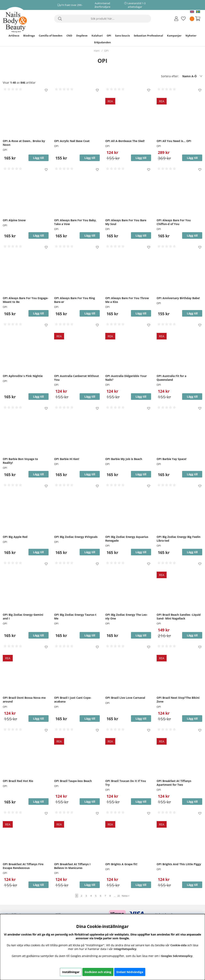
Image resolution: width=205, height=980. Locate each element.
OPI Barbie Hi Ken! (67, 459)
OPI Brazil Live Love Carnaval (125, 698)
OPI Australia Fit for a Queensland (171, 378)
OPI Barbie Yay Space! (172, 459)
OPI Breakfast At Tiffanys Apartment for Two (174, 783)
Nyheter (191, 36)
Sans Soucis (122, 36)
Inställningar (71, 972)
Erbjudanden (102, 42)
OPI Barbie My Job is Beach (124, 459)
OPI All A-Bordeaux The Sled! (125, 141)
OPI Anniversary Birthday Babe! (178, 298)
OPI (109, 36)
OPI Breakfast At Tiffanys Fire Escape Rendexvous (23, 866)
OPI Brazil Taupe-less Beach (73, 781)
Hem (97, 51)
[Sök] (103, 19)
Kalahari (97, 36)
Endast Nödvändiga (130, 972)
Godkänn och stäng (98, 972)
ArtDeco (14, 36)
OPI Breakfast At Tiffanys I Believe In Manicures (72, 866)
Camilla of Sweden (51, 36)
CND (69, 36)
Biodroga (29, 36)
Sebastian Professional (148, 36)
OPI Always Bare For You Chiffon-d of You (174, 222)
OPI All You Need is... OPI (174, 141)
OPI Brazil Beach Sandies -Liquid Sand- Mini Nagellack (179, 617)
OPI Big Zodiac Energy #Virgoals (76, 537)
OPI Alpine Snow (14, 220)
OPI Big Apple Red (15, 537)
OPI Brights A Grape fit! (121, 864)
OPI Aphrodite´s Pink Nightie (23, 376)
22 (119, 896)
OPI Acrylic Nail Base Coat (72, 141)
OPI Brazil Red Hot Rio (18, 781)
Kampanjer (174, 36)
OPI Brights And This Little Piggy (179, 864)
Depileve (82, 36)
